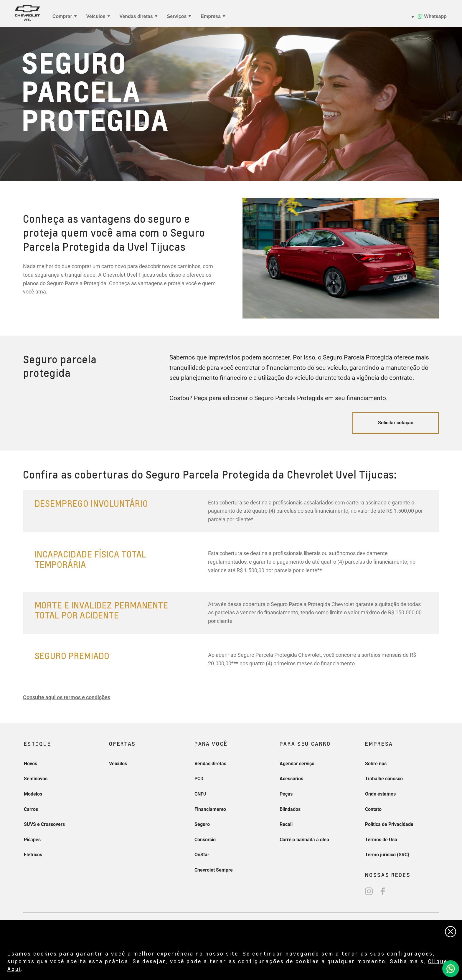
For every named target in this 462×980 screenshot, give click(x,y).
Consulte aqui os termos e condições (67, 697)
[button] (67, 697)
